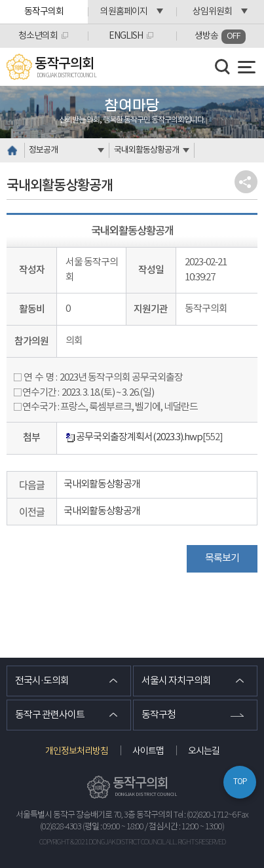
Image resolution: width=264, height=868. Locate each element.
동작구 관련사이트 (50, 715)
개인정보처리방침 (77, 751)
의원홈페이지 (124, 12)
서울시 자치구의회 (176, 681)
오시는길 (204, 751)
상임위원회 (212, 12)
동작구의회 (44, 12)
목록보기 (222, 558)
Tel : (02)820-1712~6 (205, 815)
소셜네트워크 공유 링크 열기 (246, 182)
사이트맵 (148, 751)
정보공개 (43, 150)
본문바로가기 (0, 0)
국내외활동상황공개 (146, 150)
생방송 (220, 37)
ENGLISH (126, 36)
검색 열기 (223, 67)
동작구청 (159, 715)
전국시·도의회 (42, 681)
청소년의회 (38, 36)
